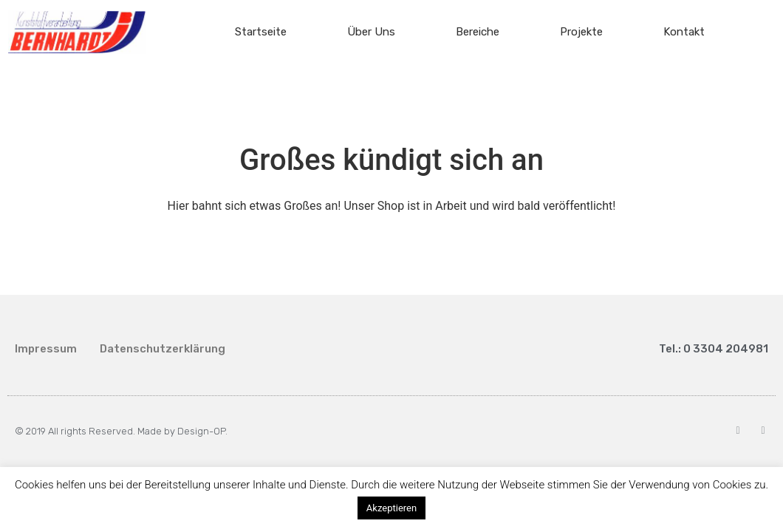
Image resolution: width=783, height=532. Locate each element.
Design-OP (201, 431)
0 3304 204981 (726, 349)
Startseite (261, 32)
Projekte (581, 32)
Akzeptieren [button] (391, 508)
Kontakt (684, 32)
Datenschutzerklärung (163, 349)
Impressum (46, 349)
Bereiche (478, 32)
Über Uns (371, 32)
